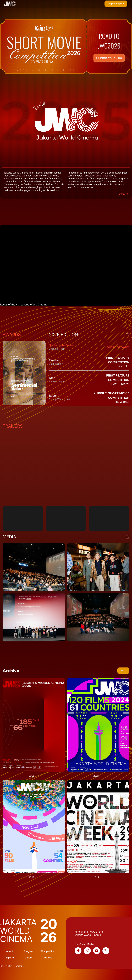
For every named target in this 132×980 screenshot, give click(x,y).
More (123, 670)
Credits (19, 966)
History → (123, 194)
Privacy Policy (6, 966)
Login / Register (116, 4)
